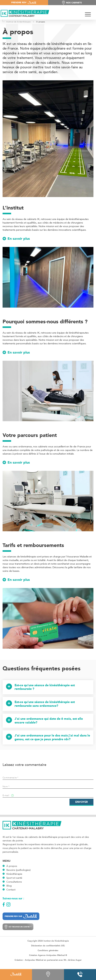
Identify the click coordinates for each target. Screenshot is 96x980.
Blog (9, 886)
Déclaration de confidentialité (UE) (48, 946)
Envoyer (82, 802)
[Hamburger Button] (88, 15)
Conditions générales (48, 950)
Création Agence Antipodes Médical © (48, 955)
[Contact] (48, 975)
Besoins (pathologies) (18, 870)
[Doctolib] (16, 975)
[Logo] (24, 14)
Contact (11, 890)
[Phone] (80, 975)
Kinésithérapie (14, 874)
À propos (12, 866)
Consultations (14, 882)
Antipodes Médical (34, 960)
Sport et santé (14, 878)
